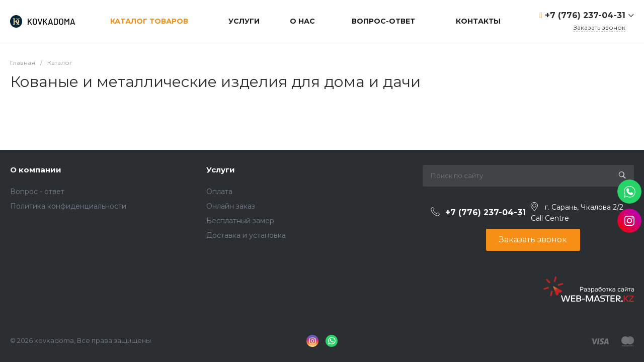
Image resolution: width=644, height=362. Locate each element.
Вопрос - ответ (37, 192)
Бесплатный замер (240, 221)
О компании (36, 170)
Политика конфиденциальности (68, 206)
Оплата (219, 192)
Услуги (221, 170)
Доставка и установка (246, 235)
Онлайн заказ (231, 206)
